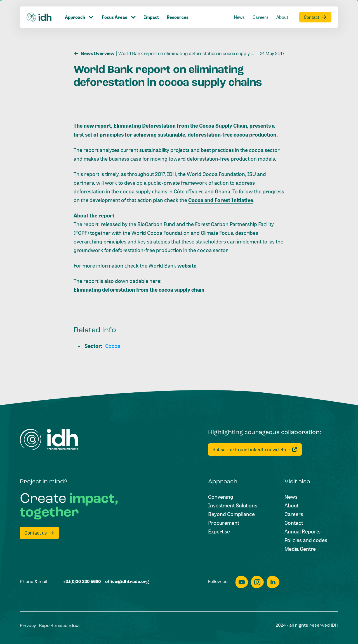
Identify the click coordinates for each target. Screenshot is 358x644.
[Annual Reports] (302, 531)
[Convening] (221, 497)
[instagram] (257, 582)
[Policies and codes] (306, 540)
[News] (291, 497)
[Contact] (294, 523)
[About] (291, 505)
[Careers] (294, 514)
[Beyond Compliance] (231, 514)
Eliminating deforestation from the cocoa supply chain (139, 290)
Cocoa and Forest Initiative (221, 200)
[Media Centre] (300, 549)
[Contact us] (39, 533)
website (187, 265)
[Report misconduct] (59, 626)
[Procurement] (224, 523)
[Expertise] (219, 531)
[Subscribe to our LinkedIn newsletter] (255, 449)
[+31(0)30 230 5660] (82, 582)
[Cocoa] (113, 346)
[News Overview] (94, 53)
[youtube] (242, 582)
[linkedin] (273, 582)
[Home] (49, 440)
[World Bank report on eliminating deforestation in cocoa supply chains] (190, 53)
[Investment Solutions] (233, 505)
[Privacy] (28, 626)
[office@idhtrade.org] (127, 582)
